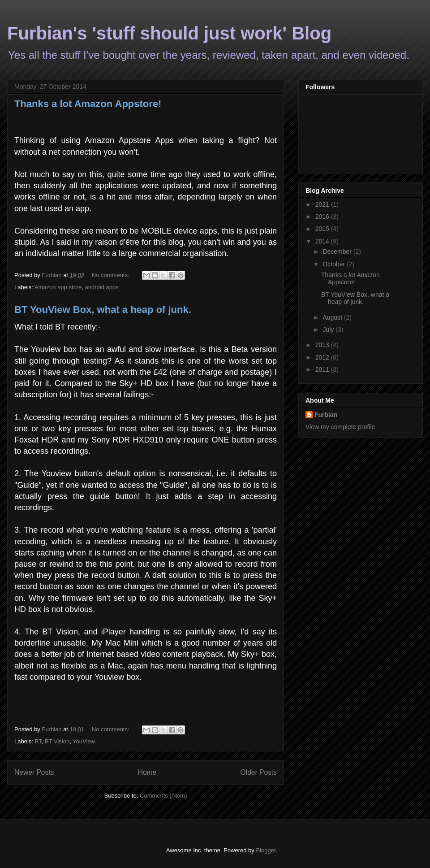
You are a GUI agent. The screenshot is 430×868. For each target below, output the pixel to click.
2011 (323, 369)
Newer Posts (34, 772)
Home (147, 772)
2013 (323, 345)
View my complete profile (340, 427)
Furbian (326, 415)
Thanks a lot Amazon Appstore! (88, 104)
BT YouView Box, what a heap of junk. (103, 310)
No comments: (111, 275)
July (329, 330)
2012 (323, 357)
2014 (323, 241)
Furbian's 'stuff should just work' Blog (169, 33)
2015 (323, 229)
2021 (323, 204)
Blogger (266, 850)
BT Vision (57, 741)
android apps (102, 287)
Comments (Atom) (163, 796)
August (333, 317)
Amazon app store (58, 287)
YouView (84, 741)
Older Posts (259, 772)
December (338, 252)
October (335, 264)
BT (38, 741)
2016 (323, 217)
